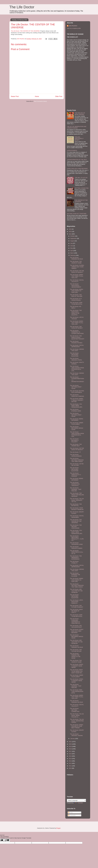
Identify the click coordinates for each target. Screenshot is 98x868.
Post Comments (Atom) (40, 101)
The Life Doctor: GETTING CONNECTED (75, 710)
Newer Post (15, 96)
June (72, 246)
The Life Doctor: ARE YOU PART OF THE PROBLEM (76, 591)
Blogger (58, 828)
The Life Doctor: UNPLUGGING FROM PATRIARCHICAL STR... (77, 369)
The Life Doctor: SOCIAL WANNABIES (77, 517)
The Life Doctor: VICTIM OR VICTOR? (77, 465)
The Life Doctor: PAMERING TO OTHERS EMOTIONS (77, 332)
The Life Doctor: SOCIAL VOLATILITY (77, 281)
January (73, 739)
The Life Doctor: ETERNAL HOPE (75, 410)
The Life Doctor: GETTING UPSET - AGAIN (76, 387)
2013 (70, 761)
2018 (70, 749)
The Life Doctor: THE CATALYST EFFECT (76, 327)
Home (37, 96)
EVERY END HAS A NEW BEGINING (77, 169)
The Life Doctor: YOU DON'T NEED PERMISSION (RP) (76, 406)
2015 (70, 756)
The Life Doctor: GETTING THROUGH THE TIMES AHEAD (77, 460)
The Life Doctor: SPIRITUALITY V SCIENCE (75, 475)
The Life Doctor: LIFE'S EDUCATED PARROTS (76, 602)
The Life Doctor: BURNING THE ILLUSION (75, 575)
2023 (70, 231)
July (72, 243)
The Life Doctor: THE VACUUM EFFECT (76, 626)
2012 (70, 763)
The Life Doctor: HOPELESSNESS (76, 455)
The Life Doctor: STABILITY (74, 562)
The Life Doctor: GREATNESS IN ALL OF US (76, 552)
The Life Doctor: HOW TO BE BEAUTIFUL (76, 303)
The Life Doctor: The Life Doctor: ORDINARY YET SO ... (77, 500)
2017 (70, 751)
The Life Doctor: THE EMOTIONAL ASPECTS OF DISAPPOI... (76, 313)
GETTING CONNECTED (82, 188)
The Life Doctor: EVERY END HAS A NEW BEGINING (77, 631)
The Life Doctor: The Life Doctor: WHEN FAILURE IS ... (77, 715)
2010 (70, 768)
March (72, 253)
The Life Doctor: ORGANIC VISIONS (76, 735)
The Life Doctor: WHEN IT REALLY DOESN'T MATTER (77, 400)
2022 (70, 234)
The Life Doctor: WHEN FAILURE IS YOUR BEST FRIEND (76, 726)
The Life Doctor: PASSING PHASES (76, 342)
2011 (70, 766)
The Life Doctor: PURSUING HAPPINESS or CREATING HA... (75, 621)
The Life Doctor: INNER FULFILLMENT (77, 423)
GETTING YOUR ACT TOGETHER (77, 214)
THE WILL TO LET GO (81, 178)
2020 (70, 744)
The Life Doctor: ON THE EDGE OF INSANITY (77, 272)
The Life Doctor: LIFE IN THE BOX (77, 318)
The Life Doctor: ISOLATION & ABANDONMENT (76, 285)
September (74, 238)
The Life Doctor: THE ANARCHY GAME (76, 262)
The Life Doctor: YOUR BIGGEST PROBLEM (77, 509)
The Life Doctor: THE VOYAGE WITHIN (76, 650)
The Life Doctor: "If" (75, 452)
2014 (70, 759)
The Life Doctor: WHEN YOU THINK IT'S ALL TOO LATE (77, 276)
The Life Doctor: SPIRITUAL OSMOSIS (77, 396)
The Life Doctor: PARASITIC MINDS (76, 547)
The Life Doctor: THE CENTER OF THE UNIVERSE (25, 31)
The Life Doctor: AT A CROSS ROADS (76, 299)
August (72, 241)
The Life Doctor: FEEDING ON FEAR (76, 258)
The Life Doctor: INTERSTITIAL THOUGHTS (75, 484)
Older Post (59, 96)
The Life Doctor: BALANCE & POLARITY (74, 440)
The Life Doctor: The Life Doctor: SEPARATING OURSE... (77, 721)
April (72, 251)
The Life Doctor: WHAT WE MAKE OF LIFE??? (76, 611)
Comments (72, 815)
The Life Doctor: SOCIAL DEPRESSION (77, 346)
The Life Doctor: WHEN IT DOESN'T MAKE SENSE (76, 666)
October (73, 236)
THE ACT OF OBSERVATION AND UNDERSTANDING (77, 127)
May (72, 248)
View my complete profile (74, 28)
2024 (70, 229)
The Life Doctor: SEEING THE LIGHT (77, 350)
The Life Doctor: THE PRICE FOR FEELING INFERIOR (77, 495)
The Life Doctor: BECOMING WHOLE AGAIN (77, 428)
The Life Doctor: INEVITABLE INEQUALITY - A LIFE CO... (77, 538)
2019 (70, 746)
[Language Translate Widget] (76, 800)
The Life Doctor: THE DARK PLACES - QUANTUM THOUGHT (77, 337)
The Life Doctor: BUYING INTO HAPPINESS (77, 392)
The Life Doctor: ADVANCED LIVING (76, 544)
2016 (70, 754)
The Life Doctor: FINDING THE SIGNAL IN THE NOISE (75, 656)
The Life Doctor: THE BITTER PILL (76, 505)
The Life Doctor (22, 7)
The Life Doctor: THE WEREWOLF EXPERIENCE (76, 557)
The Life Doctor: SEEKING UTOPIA (76, 359)
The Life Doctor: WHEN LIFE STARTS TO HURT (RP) (76, 291)
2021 (70, 742)
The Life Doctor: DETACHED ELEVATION (74, 355)
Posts (70, 813)
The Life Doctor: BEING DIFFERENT (77, 420)
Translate (78, 803)
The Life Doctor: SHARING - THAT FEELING (76, 489)
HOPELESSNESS (72, 150)
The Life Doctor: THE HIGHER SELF (76, 445)
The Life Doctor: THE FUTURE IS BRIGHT (76, 606)
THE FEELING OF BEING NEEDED (80, 114)
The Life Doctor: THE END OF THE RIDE (76, 295)
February (73, 255)
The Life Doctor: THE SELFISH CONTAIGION (76, 527)
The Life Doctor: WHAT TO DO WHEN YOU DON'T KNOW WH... (76, 671)
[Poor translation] (7, 840)
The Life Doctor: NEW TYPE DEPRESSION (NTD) (77, 691)
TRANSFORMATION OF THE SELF (77, 160)
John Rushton (73, 26)
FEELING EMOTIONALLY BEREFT (79, 139)
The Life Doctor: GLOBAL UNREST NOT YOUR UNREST (77, 267)
